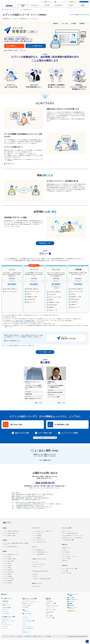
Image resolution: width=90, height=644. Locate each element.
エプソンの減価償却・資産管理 (10, 560)
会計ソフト (7, 524)
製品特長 (55, 24)
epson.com (47, 638)
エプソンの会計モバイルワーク (39, 542)
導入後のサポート (10, 165)
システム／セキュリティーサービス (40, 573)
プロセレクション (5, 613)
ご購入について (66, 552)
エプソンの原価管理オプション (39, 552)
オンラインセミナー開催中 (70, 434)
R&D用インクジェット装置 (50, 611)
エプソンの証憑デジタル (38, 535)
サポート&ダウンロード (74, 601)
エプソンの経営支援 (37, 539)
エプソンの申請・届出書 (9, 574)
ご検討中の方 (64, 546)
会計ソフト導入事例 (67, 560)
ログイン (74, 2)
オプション (35, 548)
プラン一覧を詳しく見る (46, 354)
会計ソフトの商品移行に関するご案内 (70, 535)
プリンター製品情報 (27, 615)
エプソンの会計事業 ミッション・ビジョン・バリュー (73, 537)
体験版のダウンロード (67, 549)
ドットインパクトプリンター (6, 626)
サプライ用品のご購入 (45, 434)
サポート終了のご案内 (67, 575)
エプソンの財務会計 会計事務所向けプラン (12, 533)
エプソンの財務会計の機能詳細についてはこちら (15, 347)
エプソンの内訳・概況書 (9, 563)
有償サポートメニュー (37, 585)
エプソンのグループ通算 (9, 580)
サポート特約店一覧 (67, 554)
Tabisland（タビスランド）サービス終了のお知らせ (73, 539)
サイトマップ (5, 638)
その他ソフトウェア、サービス (39, 561)
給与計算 (5, 542)
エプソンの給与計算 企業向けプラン (11, 548)
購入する (13, 47)
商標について (40, 638)
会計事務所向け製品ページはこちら (16, 52)
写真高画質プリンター (6, 607)
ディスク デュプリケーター (27, 628)
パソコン (24, 624)
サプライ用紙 (65, 572)
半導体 (47, 616)
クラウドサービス (36, 530)
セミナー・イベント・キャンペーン (62, 2)
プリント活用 (72, 599)
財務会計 (5, 530)
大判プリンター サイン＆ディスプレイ (29, 601)
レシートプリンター (5, 628)
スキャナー (24, 626)
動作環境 (82, 24)
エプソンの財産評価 (8, 571)
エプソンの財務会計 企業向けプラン (11, 535)
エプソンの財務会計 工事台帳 (10, 537)
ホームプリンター (5, 605)
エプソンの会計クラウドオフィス (40, 544)
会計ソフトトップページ (67, 533)
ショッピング (72, 603)
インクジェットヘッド (50, 609)
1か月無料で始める (34, 47)
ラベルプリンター (4, 630)
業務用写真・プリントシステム (28, 605)
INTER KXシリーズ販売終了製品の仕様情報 (42, 580)
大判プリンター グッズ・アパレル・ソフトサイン (31, 603)
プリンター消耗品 (26, 613)
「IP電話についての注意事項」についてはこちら (27, 510)
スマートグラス (25, 621)
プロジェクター (25, 619)
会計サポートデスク (37, 588)
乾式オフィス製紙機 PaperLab (28, 630)
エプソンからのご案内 (66, 530)
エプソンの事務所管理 (8, 582)
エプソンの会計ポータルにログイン (79, 15)
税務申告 (5, 553)
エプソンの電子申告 (8, 585)
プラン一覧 (64, 24)
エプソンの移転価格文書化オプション (41, 556)
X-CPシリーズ (36, 578)
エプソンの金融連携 (37, 537)
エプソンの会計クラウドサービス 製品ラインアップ (43, 533)
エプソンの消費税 (8, 576)
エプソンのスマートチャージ (6, 619)
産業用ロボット (48, 601)
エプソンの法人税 (8, 558)
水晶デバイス (48, 617)
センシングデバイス (49, 619)
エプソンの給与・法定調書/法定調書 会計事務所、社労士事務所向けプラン (16, 545)
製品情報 (5, 596)
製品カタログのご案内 (22, 434)
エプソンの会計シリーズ (16, 15)
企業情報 (71, 605)
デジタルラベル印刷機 (26, 607)
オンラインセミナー (67, 556)
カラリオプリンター (6, 611)
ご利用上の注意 (19, 638)
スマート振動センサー (50, 603)
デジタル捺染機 (25, 609)
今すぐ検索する (45, 462)
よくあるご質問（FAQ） (68, 541)
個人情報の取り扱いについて (30, 638)
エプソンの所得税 (8, 565)
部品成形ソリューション (50, 605)
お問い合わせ (50, 2)
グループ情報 (43, 2)
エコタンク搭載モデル (6, 615)
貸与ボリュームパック (38, 568)
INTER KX (35, 576)
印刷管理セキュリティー (27, 634)
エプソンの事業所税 (8, 578)
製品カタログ (65, 562)
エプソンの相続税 (8, 567)
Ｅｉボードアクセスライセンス (39, 566)
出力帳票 (73, 24)
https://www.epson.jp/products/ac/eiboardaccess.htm (24, 323)
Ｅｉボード (36, 564)
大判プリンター (4, 624)
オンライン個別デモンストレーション (70, 558)
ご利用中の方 (64, 567)
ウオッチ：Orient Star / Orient (28, 622)
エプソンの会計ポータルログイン (70, 570)
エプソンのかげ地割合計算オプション (41, 554)
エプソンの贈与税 (8, 569)
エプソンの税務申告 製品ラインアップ (11, 556)
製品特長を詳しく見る (46, 245)
